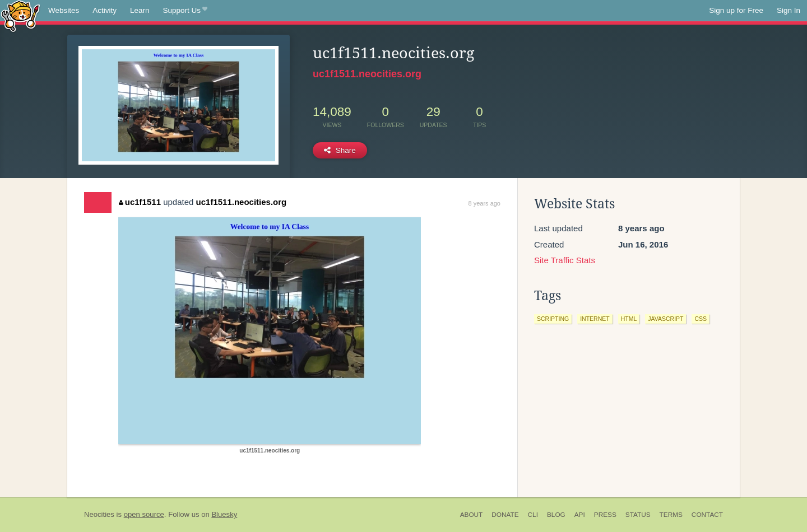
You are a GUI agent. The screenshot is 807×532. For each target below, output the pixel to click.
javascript (665, 319)
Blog (556, 515)
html (629, 319)
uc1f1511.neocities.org (367, 74)
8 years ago (484, 203)
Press (605, 515)
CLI (533, 515)
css (701, 319)
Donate (505, 515)
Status (638, 515)
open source (144, 514)
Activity (105, 10)
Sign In (789, 10)
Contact (707, 515)
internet (595, 319)
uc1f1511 (140, 202)
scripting (553, 319)
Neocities (99, 514)
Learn (140, 10)
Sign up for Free (736, 10)
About (472, 515)
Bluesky (224, 514)
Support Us (185, 11)
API (580, 515)
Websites (64, 10)
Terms (671, 515)
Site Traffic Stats (565, 260)
